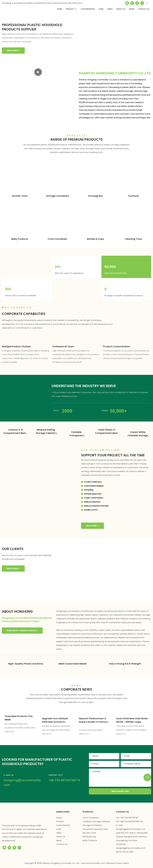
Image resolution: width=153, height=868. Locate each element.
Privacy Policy (122, 863)
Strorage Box (95, 196)
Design (105, 410)
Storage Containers (58, 196)
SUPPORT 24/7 (56, 775)
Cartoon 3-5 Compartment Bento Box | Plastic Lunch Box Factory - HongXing (15, 431)
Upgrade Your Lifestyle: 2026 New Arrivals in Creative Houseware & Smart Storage (55, 720)
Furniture (133, 196)
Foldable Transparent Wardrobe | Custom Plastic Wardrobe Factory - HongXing (76, 434)
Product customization (117, 346)
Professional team (63, 346)
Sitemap (111, 863)
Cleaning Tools (133, 239)
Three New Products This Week (19, 718)
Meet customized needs (73, 664)
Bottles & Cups (95, 239)
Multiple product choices (16, 346)
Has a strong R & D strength (125, 664)
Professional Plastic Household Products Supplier (32, 27)
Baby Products (20, 239)
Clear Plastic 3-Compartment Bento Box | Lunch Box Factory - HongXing (107, 431)
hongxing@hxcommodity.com (131, 829)
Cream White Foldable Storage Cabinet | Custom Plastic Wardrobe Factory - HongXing (138, 434)
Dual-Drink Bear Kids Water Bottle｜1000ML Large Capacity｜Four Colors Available (132, 720)
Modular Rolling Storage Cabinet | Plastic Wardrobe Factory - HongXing (46, 431)
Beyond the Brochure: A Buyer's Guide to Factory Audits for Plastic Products (95, 720)
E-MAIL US (9, 775)
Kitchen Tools (20, 196)
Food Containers (58, 239)
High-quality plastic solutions (26, 664)
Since (56, 410)
